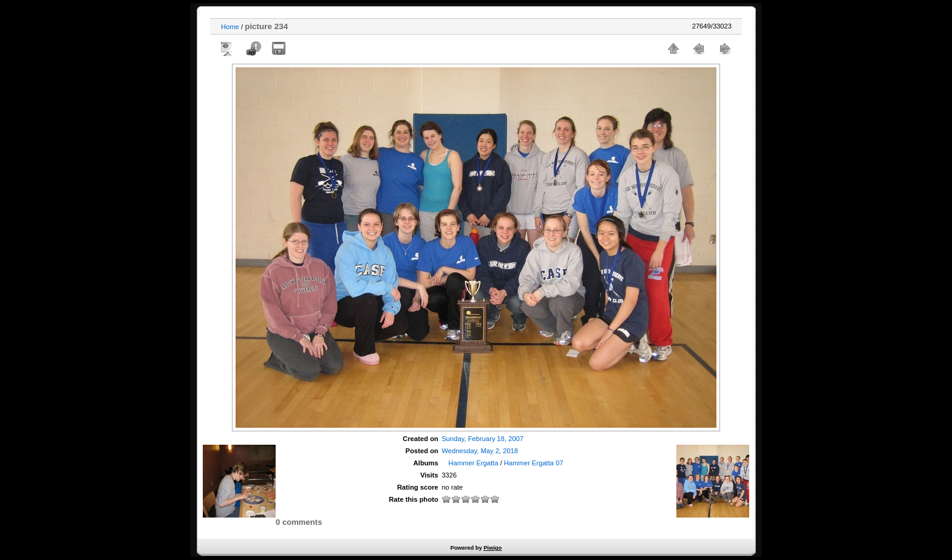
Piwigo (492, 548)
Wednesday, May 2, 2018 (480, 451)
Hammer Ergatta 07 (534, 463)
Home (230, 27)
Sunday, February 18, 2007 (482, 439)
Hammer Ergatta (474, 463)
